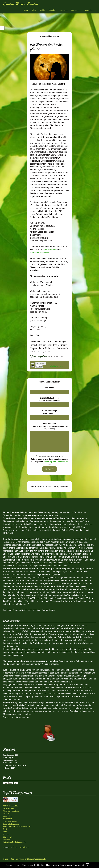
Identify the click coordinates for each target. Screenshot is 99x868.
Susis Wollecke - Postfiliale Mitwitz (17, 827)
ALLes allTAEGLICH (11, 806)
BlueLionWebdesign (21, 847)
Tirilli (5, 829)
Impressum (63, 10)
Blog (34, 10)
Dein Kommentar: (49, 426)
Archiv (42, 10)
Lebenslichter (8, 808)
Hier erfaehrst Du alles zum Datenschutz (66, 865)
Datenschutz (76, 10)
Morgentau (7, 819)
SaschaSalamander (11, 824)
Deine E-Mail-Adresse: (49, 399)
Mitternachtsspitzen (11, 811)
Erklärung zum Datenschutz (56, 462)
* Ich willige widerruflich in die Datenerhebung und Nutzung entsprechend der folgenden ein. (49, 460)
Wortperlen (7, 816)
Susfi (5, 832)
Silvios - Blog (8, 837)
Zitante (6, 814)
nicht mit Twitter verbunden (33, 366)
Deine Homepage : (49, 412)
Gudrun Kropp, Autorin (20, 4)
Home (26, 10)
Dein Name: (49, 388)
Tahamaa (7, 834)
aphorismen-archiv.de (40, 253)
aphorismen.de (50, 250)
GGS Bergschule (10, 821)
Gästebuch (90, 10)
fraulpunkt (7, 839)
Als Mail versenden (58, 366)
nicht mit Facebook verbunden (33, 363)
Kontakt (52, 10)
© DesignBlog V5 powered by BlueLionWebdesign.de (24, 859)
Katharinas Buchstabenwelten (15, 842)
